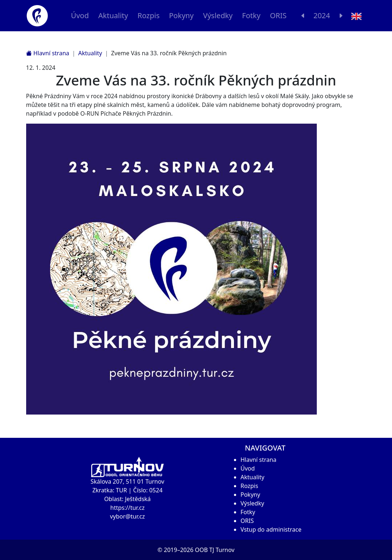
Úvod (80, 15)
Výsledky (218, 15)
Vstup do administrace (271, 529)
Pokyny (181, 15)
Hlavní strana (48, 53)
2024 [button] (322, 15)
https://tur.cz (128, 508)
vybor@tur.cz (128, 516)
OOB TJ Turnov (215, 550)
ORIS (278, 15)
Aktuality (113, 15)
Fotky (251, 15)
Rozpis (148, 15)
